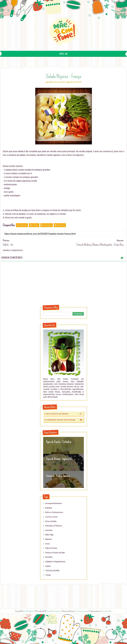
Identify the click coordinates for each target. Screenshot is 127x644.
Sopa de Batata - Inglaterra (59, 459)
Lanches (49, 530)
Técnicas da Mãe (52, 570)
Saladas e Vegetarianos (55, 561)
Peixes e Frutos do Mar (55, 553)
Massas (49, 539)
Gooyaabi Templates (54, 611)
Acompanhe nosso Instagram (64, 420)
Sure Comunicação (82, 611)
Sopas (48, 566)
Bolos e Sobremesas (54, 512)
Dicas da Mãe (51, 521)
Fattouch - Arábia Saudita (58, 476)
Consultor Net (106, 611)
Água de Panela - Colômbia (59, 442)
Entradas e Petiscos (54, 526)
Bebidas (49, 508)
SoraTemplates (29, 611)
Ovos (48, 544)
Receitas (49, 557)
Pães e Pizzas (51, 548)
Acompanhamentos (54, 503)
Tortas (48, 575)
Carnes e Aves (51, 517)
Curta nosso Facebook (64, 414)
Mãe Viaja (49, 535)
